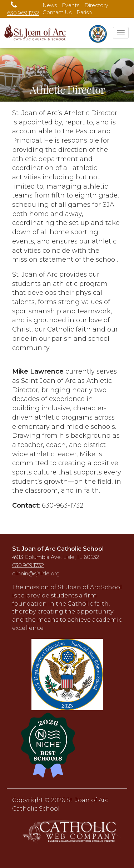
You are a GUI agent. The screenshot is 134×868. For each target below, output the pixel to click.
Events (71, 5)
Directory (96, 5)
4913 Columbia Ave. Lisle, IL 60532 (56, 557)
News (50, 5)
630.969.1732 (28, 565)
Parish (84, 12)
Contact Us (57, 12)
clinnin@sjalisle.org (36, 574)
